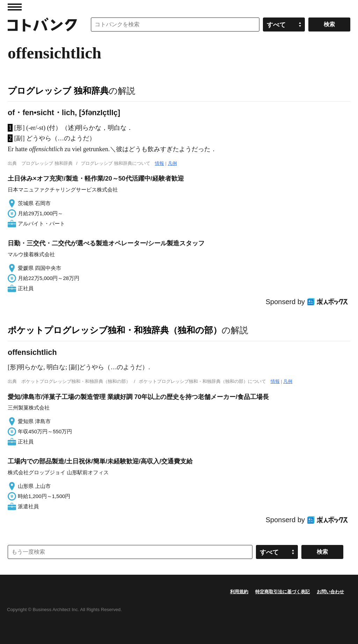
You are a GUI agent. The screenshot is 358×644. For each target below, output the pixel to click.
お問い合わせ (330, 592)
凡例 (172, 163)
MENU (15, 7)
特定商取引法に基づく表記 (282, 592)
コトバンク (42, 24)
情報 (159, 163)
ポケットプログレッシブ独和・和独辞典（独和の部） (115, 330)
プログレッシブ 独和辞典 (58, 91)
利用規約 (239, 592)
